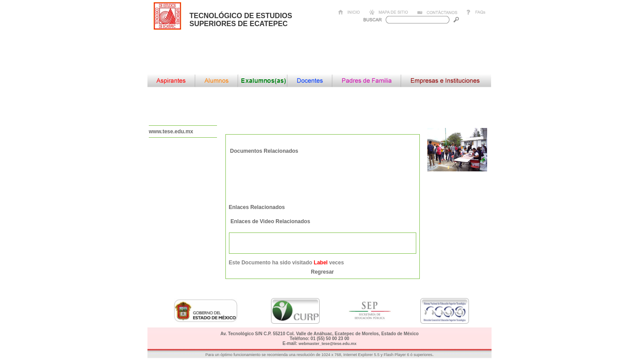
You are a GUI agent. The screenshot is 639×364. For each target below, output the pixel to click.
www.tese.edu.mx (171, 132)
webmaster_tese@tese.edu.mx (327, 344)
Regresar (322, 272)
